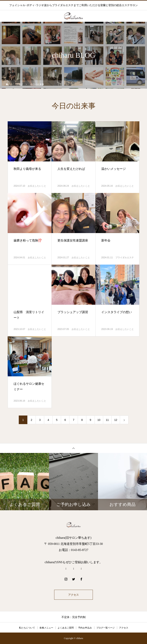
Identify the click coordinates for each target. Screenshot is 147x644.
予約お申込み (85, 628)
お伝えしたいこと (37, 186)
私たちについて (27, 628)
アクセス (73, 595)
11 (107, 420)
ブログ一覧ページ (105, 628)
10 (99, 420)
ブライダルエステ (125, 258)
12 (116, 420)
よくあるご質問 (66, 628)
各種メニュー (46, 628)
